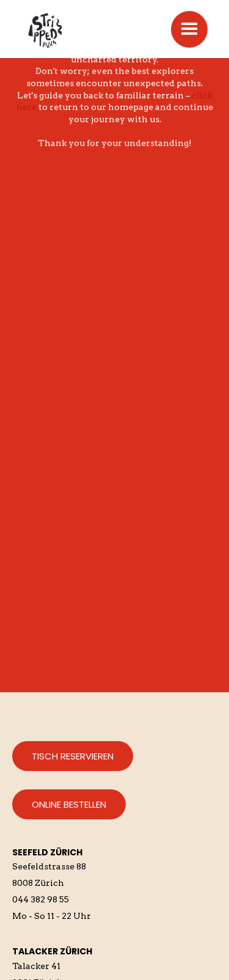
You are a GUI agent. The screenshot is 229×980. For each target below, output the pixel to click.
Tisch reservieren (73, 756)
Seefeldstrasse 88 (49, 866)
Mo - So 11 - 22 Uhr (52, 916)
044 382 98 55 (41, 899)
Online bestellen (69, 804)
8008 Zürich (38, 883)
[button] (189, 29)
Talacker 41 (36, 966)
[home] (67, 29)
